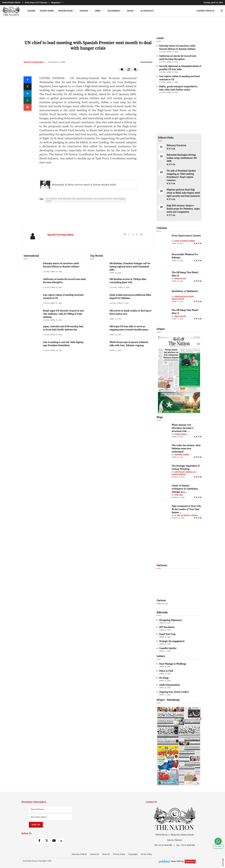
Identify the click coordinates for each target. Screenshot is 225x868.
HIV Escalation (167, 627)
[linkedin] (28, 94)
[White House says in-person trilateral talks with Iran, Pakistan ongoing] (99, 347)
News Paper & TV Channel (36, 3)
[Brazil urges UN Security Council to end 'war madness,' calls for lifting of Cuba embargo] (32, 316)
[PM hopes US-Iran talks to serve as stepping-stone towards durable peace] (99, 332)
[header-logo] (11, 11)
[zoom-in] (135, 70)
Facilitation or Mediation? (185, 291)
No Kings (164, 678)
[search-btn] (222, 11)
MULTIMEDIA (114, 11)
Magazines (56, 3)
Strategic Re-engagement (172, 641)
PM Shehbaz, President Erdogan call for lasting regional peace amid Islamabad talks (130, 267)
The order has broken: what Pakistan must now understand (186, 449)
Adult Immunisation (170, 685)
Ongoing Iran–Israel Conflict (174, 692)
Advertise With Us (79, 854)
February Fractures (177, 145)
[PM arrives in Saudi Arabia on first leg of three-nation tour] (99, 316)
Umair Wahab (180, 434)
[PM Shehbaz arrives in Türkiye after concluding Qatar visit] (99, 284)
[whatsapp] (28, 100)
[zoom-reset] (129, 70)
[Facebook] (28, 80)
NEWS (98, 11)
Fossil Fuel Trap (167, 634)
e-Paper (31, 11)
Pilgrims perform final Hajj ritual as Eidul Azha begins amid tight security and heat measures (183, 193)
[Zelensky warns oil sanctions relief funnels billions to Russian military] (32, 269)
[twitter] (28, 87)
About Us (106, 854)
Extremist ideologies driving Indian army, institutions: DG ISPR (182, 158)
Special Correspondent (34, 62)
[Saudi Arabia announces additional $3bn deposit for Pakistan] (99, 300)
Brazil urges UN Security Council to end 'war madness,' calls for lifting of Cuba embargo (63, 314)
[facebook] (170, 149)
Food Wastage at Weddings (173, 664)
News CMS (176, 861)
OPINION (84, 11)
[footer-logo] (175, 818)
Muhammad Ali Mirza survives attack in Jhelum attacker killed (84, 185)
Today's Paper (47, 11)
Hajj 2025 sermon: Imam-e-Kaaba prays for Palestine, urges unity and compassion (183, 209)
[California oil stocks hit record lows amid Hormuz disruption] (32, 284)
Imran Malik (180, 279)
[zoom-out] (122, 70)
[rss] (61, 841)
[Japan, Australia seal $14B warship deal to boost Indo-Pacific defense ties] (32, 332)
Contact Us (95, 854)
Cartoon (161, 600)
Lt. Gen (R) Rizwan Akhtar (186, 516)
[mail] (28, 107)
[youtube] (54, 841)
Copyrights (133, 854)
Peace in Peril (166, 671)
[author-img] (163, 241)
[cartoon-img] (179, 584)
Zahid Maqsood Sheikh (185, 241)
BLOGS (131, 11)
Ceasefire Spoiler (168, 648)
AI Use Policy (147, 11)
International (146, 62)
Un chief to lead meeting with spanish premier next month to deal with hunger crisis (86, 200)
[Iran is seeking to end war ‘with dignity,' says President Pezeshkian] (32, 347)
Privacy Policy (119, 854)
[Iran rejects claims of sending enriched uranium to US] (32, 300)
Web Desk (179, 495)
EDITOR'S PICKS (66, 11)
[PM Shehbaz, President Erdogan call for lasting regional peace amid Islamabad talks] (99, 269)
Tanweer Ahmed (182, 455)
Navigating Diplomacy (170, 620)
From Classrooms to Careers (186, 236)
